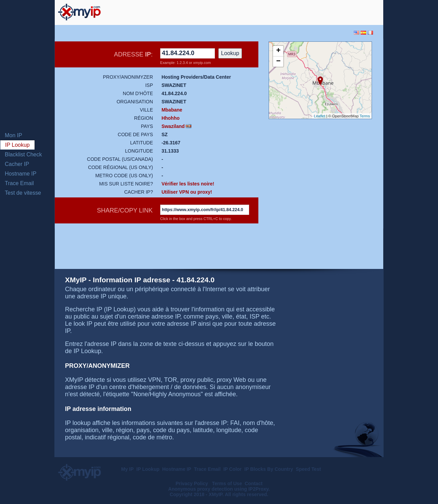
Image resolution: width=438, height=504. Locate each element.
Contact (254, 483)
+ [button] (278, 51)
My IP (127, 469)
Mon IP (14, 135)
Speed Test (308, 469)
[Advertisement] (300, 12)
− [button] (278, 62)
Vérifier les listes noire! (188, 184)
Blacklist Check (23, 154)
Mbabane (172, 110)
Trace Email (19, 183)
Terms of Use (227, 483)
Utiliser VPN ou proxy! (187, 192)
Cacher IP (17, 164)
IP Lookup (17, 145)
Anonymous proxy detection (201, 489)
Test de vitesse (23, 193)
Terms (365, 116)
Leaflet (319, 116)
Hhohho (171, 118)
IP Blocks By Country (269, 469)
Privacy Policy (192, 483)
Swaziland (173, 126)
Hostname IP (21, 174)
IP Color (233, 469)
